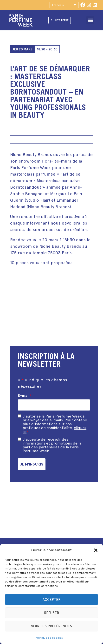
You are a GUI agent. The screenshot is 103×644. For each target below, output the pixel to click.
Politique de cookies (49, 638)
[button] (96, 550)
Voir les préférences (51, 626)
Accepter (52, 600)
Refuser (52, 613)
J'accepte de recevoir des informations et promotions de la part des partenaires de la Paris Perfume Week (52, 445)
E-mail (25, 396)
